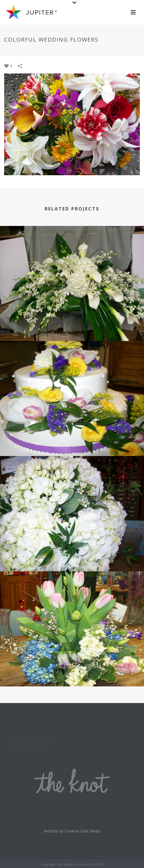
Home (31, 51)
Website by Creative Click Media (72, 831)
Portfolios (51, 51)
